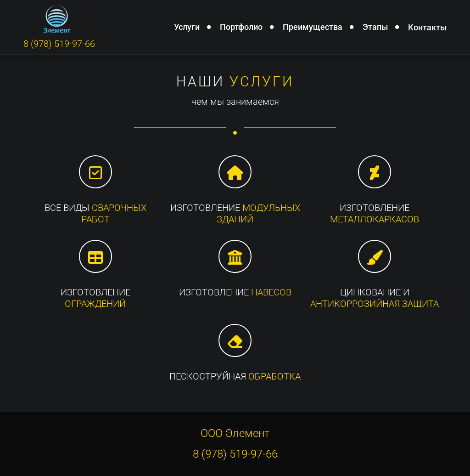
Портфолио (241, 26)
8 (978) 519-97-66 (59, 44)
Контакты (427, 27)
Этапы (375, 26)
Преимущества (313, 26)
